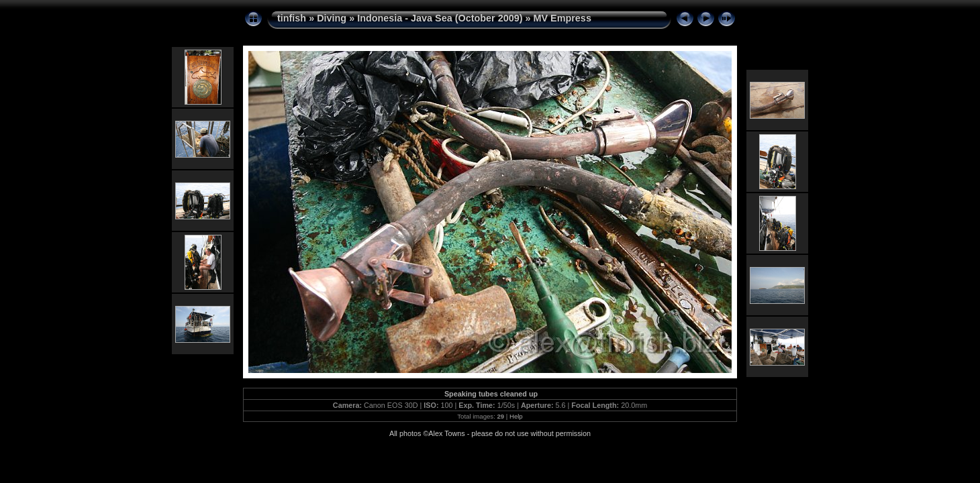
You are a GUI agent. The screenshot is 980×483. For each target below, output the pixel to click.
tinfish (292, 18)
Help (516, 416)
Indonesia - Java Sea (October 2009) (440, 18)
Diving (332, 18)
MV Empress (562, 18)
